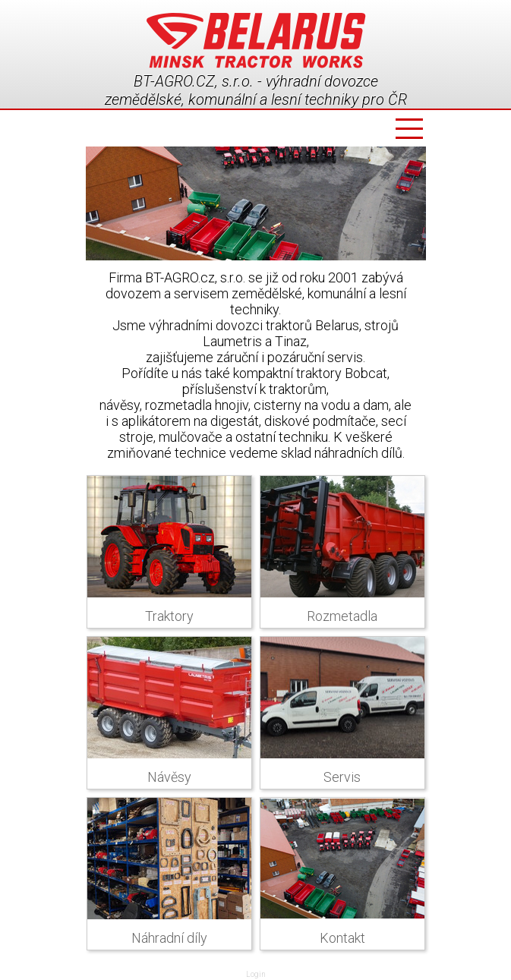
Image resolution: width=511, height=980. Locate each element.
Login (256, 974)
